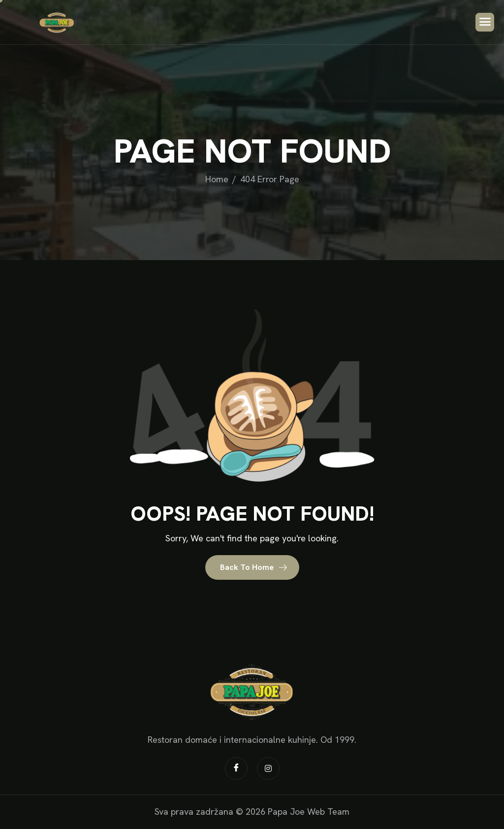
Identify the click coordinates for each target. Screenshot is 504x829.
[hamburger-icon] (485, 22)
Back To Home (254, 567)
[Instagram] (268, 768)
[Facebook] (236, 768)
